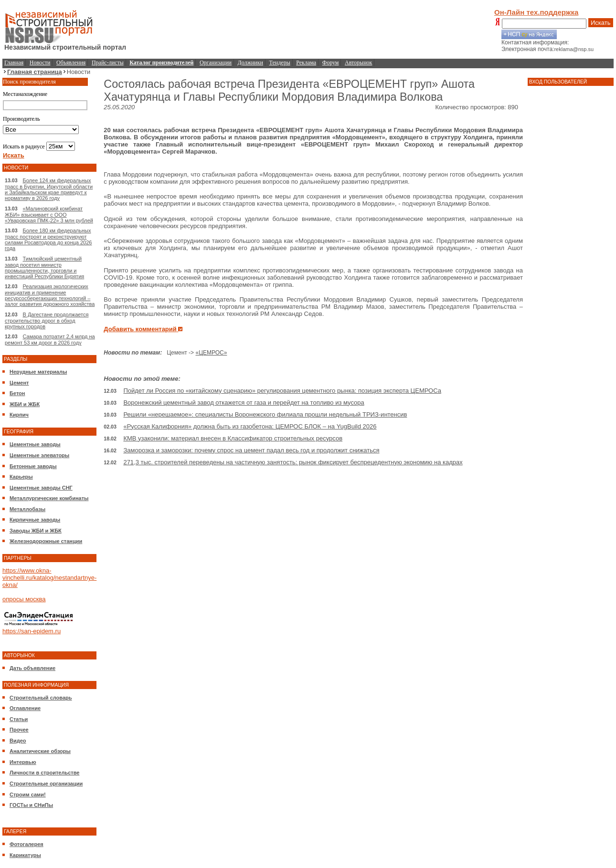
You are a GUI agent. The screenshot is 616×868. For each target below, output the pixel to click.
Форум (331, 63)
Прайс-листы (108, 63)
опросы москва (24, 599)
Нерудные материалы (38, 372)
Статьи (19, 719)
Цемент (19, 383)
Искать (601, 23)
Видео (18, 741)
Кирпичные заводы (35, 520)
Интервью (23, 762)
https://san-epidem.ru (32, 631)
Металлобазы (27, 509)
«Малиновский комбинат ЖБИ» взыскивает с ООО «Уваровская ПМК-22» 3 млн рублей (49, 214)
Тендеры (280, 63)
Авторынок (358, 63)
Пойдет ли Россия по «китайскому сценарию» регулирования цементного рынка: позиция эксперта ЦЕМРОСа (282, 391)
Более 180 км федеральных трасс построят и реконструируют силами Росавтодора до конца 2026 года (48, 239)
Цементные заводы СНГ (41, 488)
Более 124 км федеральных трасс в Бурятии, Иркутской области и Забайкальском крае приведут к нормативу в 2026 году (49, 189)
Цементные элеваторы (39, 455)
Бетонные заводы (33, 466)
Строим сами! (28, 795)
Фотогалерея (27, 844)
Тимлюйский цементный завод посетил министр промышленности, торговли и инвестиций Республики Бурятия (44, 267)
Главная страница (35, 72)
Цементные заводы (35, 444)
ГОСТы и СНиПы (31, 805)
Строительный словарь (41, 698)
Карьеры (21, 477)
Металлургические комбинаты (49, 498)
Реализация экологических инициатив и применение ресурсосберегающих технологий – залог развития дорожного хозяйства (50, 295)
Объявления (71, 63)
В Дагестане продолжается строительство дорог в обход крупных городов (47, 320)
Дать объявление (32, 668)
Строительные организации (46, 784)
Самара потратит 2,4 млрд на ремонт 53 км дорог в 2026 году (50, 340)
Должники (250, 63)
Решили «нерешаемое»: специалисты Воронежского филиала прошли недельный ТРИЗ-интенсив (265, 414)
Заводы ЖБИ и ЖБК (36, 531)
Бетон (17, 393)
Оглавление (25, 708)
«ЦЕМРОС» (211, 353)
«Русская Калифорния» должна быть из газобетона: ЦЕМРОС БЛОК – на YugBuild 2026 (250, 426)
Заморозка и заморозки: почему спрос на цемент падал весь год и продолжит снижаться (251, 450)
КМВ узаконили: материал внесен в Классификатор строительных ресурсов (233, 438)
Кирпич (19, 415)
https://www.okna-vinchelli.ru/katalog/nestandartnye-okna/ (49, 578)
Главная (14, 63)
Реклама (306, 63)
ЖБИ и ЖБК (25, 404)
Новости (40, 63)
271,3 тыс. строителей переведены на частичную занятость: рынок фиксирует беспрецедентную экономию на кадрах (293, 462)
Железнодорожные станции (46, 541)
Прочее (19, 730)
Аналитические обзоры (40, 751)
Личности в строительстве (44, 773)
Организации (216, 63)
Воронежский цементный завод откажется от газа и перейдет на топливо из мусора (244, 403)
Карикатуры (25, 855)
